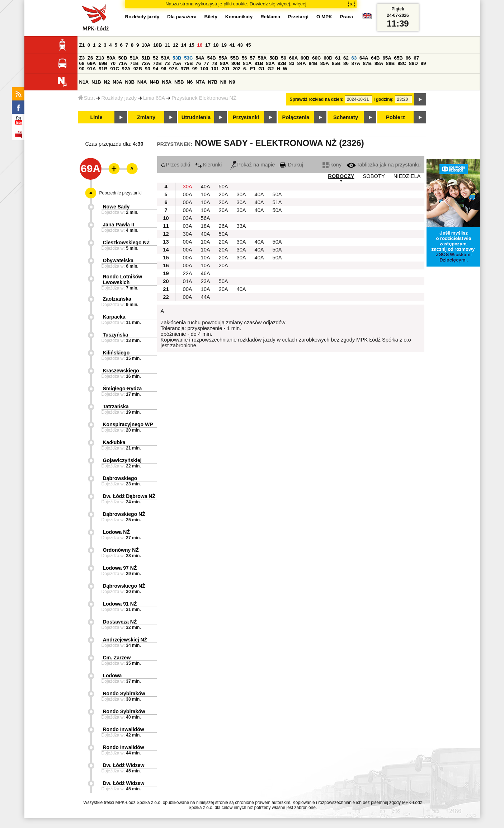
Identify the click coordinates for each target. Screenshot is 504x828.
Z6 (90, 58)
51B (146, 58)
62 (346, 58)
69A (91, 63)
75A (177, 63)
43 (240, 45)
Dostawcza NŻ (120, 622)
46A (206, 273)
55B (235, 58)
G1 (262, 69)
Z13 (100, 58)
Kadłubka (114, 442)
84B (313, 63)
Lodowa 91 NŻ (120, 604)
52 (156, 58)
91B (103, 69)
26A (223, 226)
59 (284, 58)
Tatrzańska (116, 406)
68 (82, 63)
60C (316, 58)
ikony (332, 165)
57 (252, 58)
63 (354, 58)
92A (126, 69)
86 (346, 63)
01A (188, 281)
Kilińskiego (116, 353)
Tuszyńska (116, 335)
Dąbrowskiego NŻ (124, 514)
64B (375, 58)
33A (241, 226)
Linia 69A (154, 98)
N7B (213, 82)
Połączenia (296, 117)
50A (111, 58)
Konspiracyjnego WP (128, 424)
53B (177, 58)
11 (167, 45)
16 (200, 45)
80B (236, 63)
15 (192, 45)
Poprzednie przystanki (121, 193)
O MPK (324, 17)
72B (157, 63)
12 (176, 45)
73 (167, 63)
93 (148, 69)
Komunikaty (239, 17)
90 (82, 69)
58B (274, 58)
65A (387, 58)
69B (103, 63)
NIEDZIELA (407, 176)
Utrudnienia (196, 117)
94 (156, 69)
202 (236, 69)
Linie (96, 117)
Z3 (82, 58)
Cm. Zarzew (117, 658)
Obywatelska (118, 260)
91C (114, 69)
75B (188, 63)
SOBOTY (374, 176)
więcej (300, 4)
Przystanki (246, 117)
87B (367, 63)
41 (232, 45)
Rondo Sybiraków (124, 693)
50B (123, 58)
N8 (223, 82)
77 (206, 63)
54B (211, 58)
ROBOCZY (341, 176)
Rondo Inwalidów (124, 729)
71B (134, 63)
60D (328, 58)
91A (91, 69)
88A (379, 63)
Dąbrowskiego (120, 478)
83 (292, 63)
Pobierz (395, 117)
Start (87, 98)
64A (364, 58)
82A (270, 63)
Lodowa (112, 676)
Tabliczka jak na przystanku (383, 165)
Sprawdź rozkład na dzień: (317, 99)
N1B (96, 82)
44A (206, 297)
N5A (167, 82)
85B (336, 63)
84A (301, 63)
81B (259, 63)
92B (138, 69)
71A (123, 63)
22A (188, 273)
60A (293, 58)
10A (146, 45)
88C (402, 63)
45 (248, 45)
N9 (232, 82)
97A (173, 69)
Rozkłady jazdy (119, 98)
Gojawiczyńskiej (122, 460)
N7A (200, 82)
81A (247, 63)
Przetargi (298, 17)
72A (146, 63)
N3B (130, 82)
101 (215, 69)
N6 (190, 82)
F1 (253, 69)
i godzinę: (383, 99)
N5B (179, 82)
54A (200, 58)
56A (206, 218)
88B (390, 63)
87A (356, 63)
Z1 (82, 45)
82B (282, 63)
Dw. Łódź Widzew (124, 765)
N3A (117, 82)
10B (157, 45)
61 (338, 58)
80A (224, 63)
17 (208, 45)
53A (165, 58)
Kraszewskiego (121, 371)
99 (195, 69)
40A (206, 187)
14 (183, 45)
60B (305, 58)
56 (244, 58)
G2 (271, 69)
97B (185, 69)
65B (399, 58)
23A (206, 281)
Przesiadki (176, 165)
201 (226, 69)
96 (164, 69)
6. (245, 69)
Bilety (211, 17)
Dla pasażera (182, 17)
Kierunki (208, 165)
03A (188, 218)
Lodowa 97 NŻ (120, 568)
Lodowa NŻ (116, 532)
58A (262, 58)
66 (408, 58)
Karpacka (114, 317)
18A (206, 226)
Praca (347, 17)
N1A (84, 82)
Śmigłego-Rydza (123, 389)
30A (188, 187)
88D (413, 63)
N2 (107, 82)
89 (423, 63)
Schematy (346, 117)
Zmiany (146, 117)
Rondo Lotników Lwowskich (123, 279)
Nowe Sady (116, 207)
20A (223, 194)
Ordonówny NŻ (121, 550)
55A (223, 58)
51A (134, 58)
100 (204, 69)
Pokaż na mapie (253, 165)
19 (224, 45)
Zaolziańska (117, 299)
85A (325, 63)
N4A (142, 82)
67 (416, 58)
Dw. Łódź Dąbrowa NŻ (129, 496)
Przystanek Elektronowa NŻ (204, 98)
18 (216, 45)
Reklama (270, 17)
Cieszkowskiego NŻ (126, 243)
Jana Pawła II (119, 225)
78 (214, 63)
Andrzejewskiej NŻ (125, 640)
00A (188, 194)
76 (198, 63)
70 (113, 63)
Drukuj (291, 165)
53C (188, 58)
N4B (154, 82)
